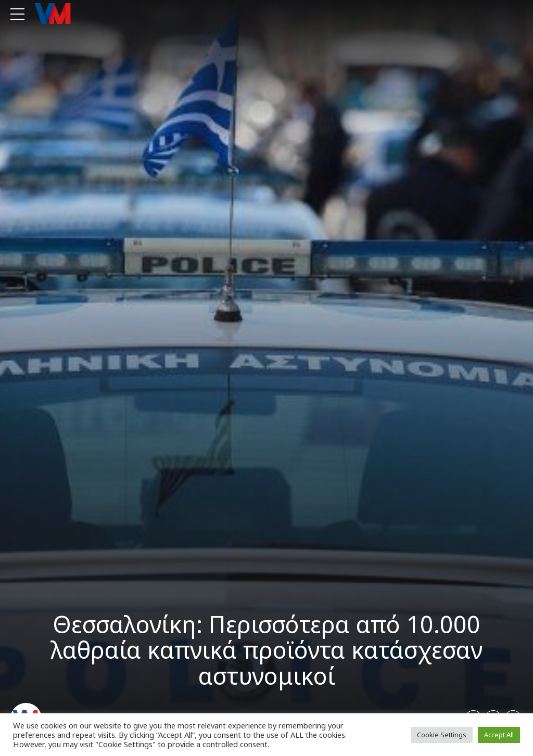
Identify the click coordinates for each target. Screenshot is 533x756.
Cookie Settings (442, 735)
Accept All (499, 735)
